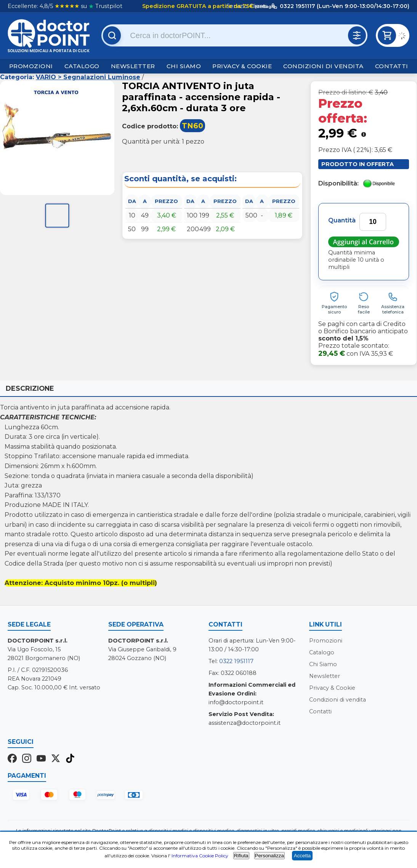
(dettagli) (265, 6)
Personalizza (269, 856)
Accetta (302, 856)
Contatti (392, 66)
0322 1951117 (236, 661)
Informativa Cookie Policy (200, 856)
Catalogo (82, 66)
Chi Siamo (184, 66)
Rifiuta (241, 856)
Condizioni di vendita (323, 66)
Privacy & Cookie (242, 66)
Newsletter (133, 66)
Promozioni (31, 66)
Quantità (342, 220)
